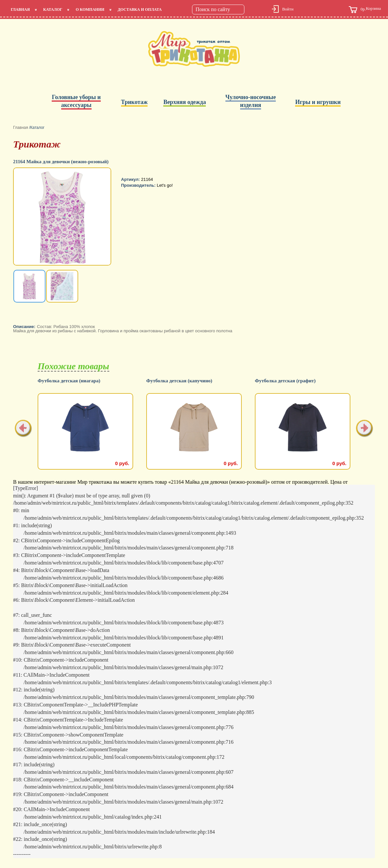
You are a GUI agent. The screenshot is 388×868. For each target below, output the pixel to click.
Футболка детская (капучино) (288, 381)
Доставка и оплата (140, 9)
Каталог (53, 9)
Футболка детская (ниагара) (178, 381)
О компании (90, 9)
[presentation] (23, 429)
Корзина (365, 10)
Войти (288, 9)
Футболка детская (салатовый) (72, 381)
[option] (63, 217)
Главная (20, 9)
